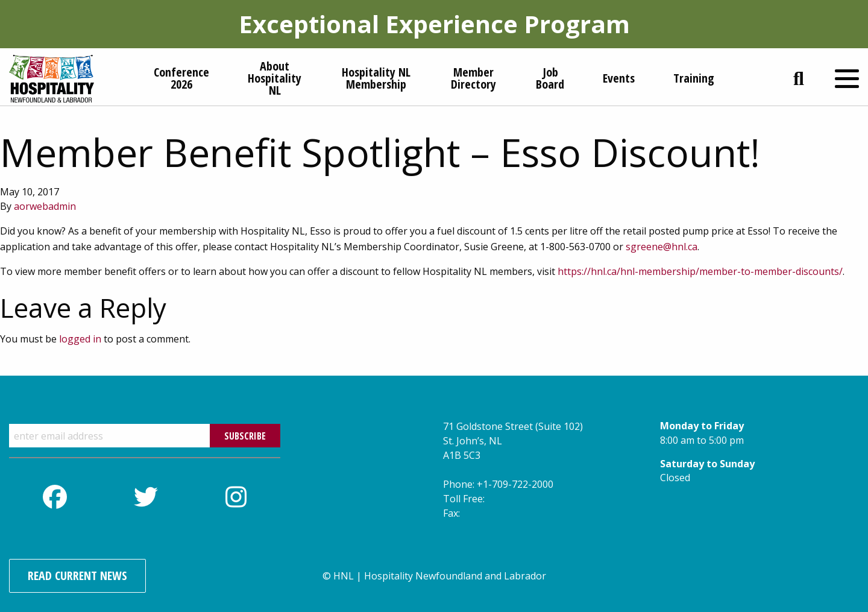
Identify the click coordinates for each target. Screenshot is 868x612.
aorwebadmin (45, 206)
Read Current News (77, 576)
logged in (80, 339)
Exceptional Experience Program (434, 24)
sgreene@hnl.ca (662, 247)
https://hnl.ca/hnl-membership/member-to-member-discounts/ (700, 271)
